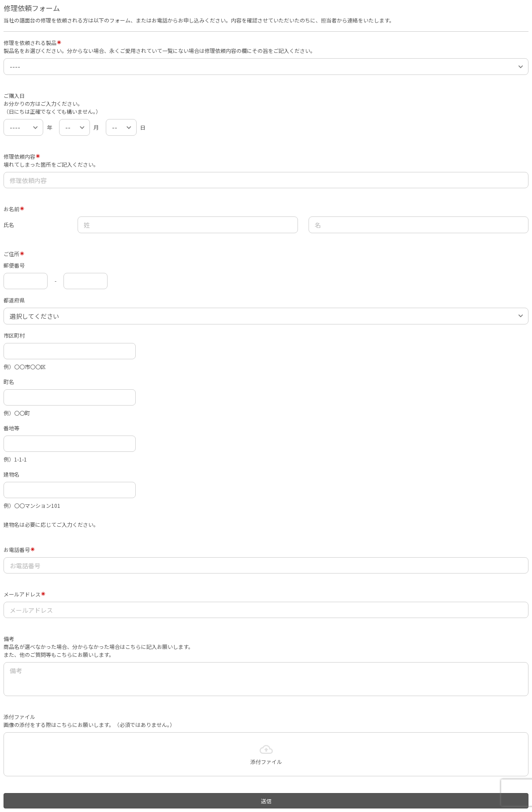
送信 (266, 801)
